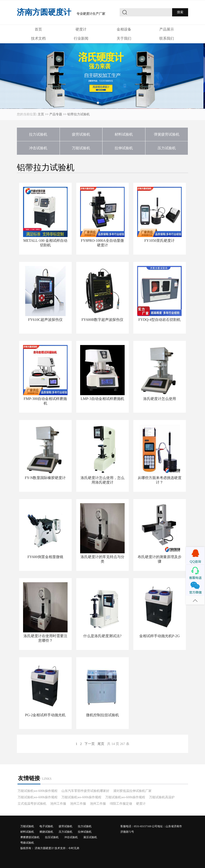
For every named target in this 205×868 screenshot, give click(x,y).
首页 (38, 29)
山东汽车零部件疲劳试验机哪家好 (85, 791)
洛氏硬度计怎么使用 (160, 399)
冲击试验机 (38, 148)
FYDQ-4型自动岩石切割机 (159, 320)
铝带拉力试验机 (79, 114)
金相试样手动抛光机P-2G (160, 636)
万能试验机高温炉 (162, 797)
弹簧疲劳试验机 (167, 134)
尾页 (101, 744)
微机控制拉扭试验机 (102, 715)
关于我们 (124, 38)
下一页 (90, 744)
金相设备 (124, 29)
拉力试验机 (38, 134)
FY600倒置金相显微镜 (45, 557)
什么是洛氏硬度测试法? (102, 636)
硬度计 (81, 29)
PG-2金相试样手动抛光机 (45, 715)
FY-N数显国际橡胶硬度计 (45, 478)
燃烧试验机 (46, 832)
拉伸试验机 (124, 148)
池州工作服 (58, 804)
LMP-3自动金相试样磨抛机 (102, 399)
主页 (41, 114)
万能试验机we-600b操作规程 (38, 791)
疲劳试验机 (81, 134)
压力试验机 (167, 148)
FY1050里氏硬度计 (159, 241)
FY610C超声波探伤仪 (45, 320)
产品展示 (167, 29)
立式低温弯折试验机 (32, 804)
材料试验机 (124, 134)
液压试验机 (90, 837)
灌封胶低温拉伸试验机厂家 (132, 791)
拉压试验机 (52, 837)
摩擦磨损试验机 (30, 837)
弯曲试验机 (27, 843)
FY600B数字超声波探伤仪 (102, 320)
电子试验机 (46, 826)
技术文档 (38, 38)
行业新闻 (81, 38)
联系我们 (167, 38)
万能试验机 (81, 148)
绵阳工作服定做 (121, 804)
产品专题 (56, 114)
